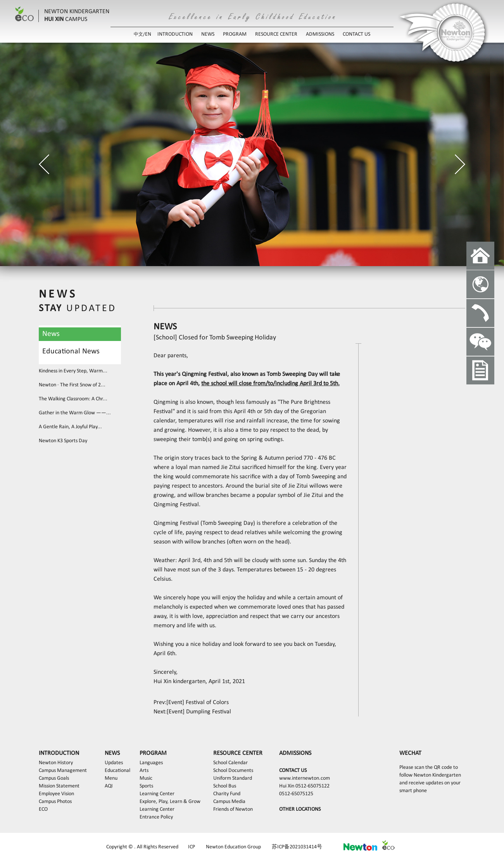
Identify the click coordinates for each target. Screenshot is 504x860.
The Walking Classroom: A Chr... (73, 399)
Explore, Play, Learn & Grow (170, 802)
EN (148, 34)
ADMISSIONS (320, 34)
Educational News (71, 351)
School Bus (225, 786)
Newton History (56, 763)
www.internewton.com (305, 778)
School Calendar (230, 763)
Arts (144, 771)
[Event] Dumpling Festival (199, 712)
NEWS (208, 34)
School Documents (233, 771)
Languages (151, 763)
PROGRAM (235, 34)
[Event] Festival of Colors (198, 703)
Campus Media (229, 802)
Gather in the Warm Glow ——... (75, 413)
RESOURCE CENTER (276, 34)
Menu (111, 778)
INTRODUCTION (175, 34)
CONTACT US (356, 34)
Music (146, 778)
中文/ (139, 35)
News (51, 334)
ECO (43, 809)
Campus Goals (54, 778)
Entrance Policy (156, 817)
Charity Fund (227, 794)
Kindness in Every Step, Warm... (73, 371)
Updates (114, 763)
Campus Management (63, 771)
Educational (117, 771)
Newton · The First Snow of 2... (72, 385)
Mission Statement (59, 786)
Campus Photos (55, 802)
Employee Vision (56, 794)
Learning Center (157, 794)
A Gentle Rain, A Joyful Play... (70, 427)
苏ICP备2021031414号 (297, 847)
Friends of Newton (233, 809)
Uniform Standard (233, 778)
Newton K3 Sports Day (63, 441)
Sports (146, 786)
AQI (109, 786)
